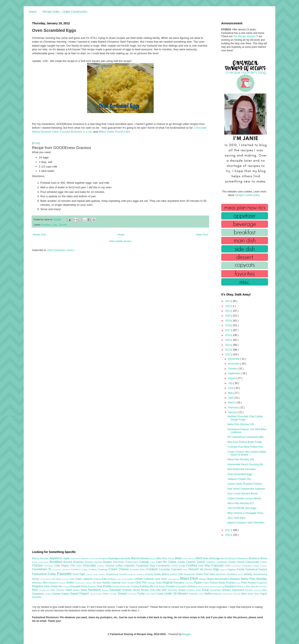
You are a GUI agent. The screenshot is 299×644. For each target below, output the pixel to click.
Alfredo (36, 558)
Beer (206, 558)
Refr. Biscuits (252, 586)
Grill (181, 574)
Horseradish (46, 579)
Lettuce (149, 579)
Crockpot (152, 569)
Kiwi (119, 579)
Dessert (194, 569)
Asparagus (114, 558)
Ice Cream (77, 579)
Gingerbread (112, 574)
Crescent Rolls (138, 569)
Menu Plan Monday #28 (241, 459)
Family (241, 569)
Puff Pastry (160, 586)
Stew (264, 590)
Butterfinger (119, 562)
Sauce (106, 590)
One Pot (141, 582)
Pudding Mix (147, 586)
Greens (174, 574)
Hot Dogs (57, 579)
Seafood (127, 590)
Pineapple (75, 586)
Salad (69, 590)
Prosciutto (125, 586)
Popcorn (93, 586)
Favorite (63, 225)
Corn (228, 566)
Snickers (191, 590)
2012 (228, 355)
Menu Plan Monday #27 (241, 503)
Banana (145, 558)
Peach (206, 583)
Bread (264, 558)
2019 (228, 321)
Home (33, 12)
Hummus (66, 579)
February (233, 408)
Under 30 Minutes (177, 594)
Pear (238, 583)
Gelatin (102, 574)
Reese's (241, 586)
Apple (67, 558)
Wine (244, 594)
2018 (228, 325)
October (233, 369)
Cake (153, 562)
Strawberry (38, 594)
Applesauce (76, 558)
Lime (158, 579)
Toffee (106, 594)
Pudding (135, 586)
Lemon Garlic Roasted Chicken (245, 484)
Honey (36, 579)
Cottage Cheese (260, 566)
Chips (79, 566)
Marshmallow (222, 579)
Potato (108, 586)
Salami (77, 590)
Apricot (85, 558)
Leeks (130, 579)
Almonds (45, 558)
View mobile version (120, 241)
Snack (182, 590)
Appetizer (56, 558)
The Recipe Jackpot (244, 36)
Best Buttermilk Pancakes (242, 469)
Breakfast (47, 225)
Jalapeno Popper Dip (239, 479)
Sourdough (216, 590)
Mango (203, 579)
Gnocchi (124, 574)
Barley (153, 558)
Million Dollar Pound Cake (114, 132)
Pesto (48, 586)
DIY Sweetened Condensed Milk (245, 437)
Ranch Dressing (217, 587)
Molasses (54, 583)
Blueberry (254, 558)
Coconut (110, 566)
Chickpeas (49, 566)
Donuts (209, 569)
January (233, 412)
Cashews (211, 562)
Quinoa (192, 586)
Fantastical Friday (44, 574)
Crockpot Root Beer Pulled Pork (245, 447)
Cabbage (145, 562)
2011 (228, 530)
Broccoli (68, 562)
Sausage (116, 590)
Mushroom (80, 583)
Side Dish (162, 590)
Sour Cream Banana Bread (243, 494)
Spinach (227, 590)
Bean (179, 558)
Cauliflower (222, 562)
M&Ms (164, 579)
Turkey (160, 594)
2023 (228, 301)
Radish (200, 587)
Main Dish (190, 578)
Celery (233, 562)
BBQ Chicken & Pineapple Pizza (245, 513)
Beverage (215, 558)
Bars (159, 558)
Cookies (192, 565)
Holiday (249, 574)
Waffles (209, 594)
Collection (130, 566)
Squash (249, 590)
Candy (182, 562)
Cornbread (236, 566)
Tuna (153, 594)
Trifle (148, 594)
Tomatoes (133, 594)
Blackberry (243, 558)
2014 (228, 345)
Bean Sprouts (189, 558)
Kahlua (98, 579)
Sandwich (95, 590)
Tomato (123, 594)
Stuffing (49, 594)
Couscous (57, 570)
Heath (241, 574)
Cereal (241, 562)
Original (168, 582)
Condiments (164, 566)
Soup (206, 590)
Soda (199, 590)
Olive (124, 583)
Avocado (126, 558)
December (234, 359)
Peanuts (231, 583)
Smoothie (173, 590)
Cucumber (165, 569)
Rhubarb (263, 587)
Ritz (48, 590)
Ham (213, 574)
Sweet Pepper (80, 594)
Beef (199, 558)
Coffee (120, 566)
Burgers (108, 562)
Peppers (38, 586)
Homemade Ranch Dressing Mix (245, 464)
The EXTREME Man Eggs (242, 508)
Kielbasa (112, 579)
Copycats (218, 565)
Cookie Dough (179, 566)
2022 (228, 306)
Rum (53, 590)
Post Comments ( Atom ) (61, 250)
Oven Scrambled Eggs (240, 474)
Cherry (264, 562)
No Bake (98, 583)
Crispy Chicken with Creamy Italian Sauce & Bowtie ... (247, 453)
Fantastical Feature (256, 569)
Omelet (131, 583)
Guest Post (203, 574)
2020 (228, 316)
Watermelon (227, 594)
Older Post (202, 235)
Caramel (191, 562)
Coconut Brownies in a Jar (76, 132)
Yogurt (263, 594)
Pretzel (116, 586)
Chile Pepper (62, 566)
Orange (152, 583)
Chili (73, 566)
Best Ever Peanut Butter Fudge (245, 442)
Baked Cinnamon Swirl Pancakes (246, 523)
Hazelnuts (232, 574)
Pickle (55, 586)
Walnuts (217, 594)
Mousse (62, 583)
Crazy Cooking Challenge (95, 569)
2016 (228, 335)
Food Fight (79, 574)
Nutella (107, 583)
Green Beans (162, 574)
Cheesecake (253, 562)
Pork (100, 586)
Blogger (187, 634)
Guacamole (190, 574)
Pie (61, 586)
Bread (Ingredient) (41, 562)
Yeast (257, 594)
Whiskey (237, 594)
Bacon (136, 558)
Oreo (159, 583)
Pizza (85, 586)
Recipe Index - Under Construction (65, 12)
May (231, 393)
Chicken (38, 565)
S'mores (61, 590)
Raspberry (231, 586)
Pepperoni (262, 583)
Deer (186, 570)
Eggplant (232, 569)
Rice (36, 590)
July (231, 383)
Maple (211, 579)
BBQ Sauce (169, 558)
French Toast (92, 574)
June (231, 388)
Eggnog (224, 570)
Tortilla (141, 594)
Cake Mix (162, 562)
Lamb (124, 579)
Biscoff (225, 558)
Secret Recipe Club (144, 590)
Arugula (103, 558)
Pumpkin (171, 586)
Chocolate (90, 565)
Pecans (252, 583)
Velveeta (193, 594)
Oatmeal (116, 583)
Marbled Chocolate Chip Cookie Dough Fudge (245, 418)
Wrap (251, 594)
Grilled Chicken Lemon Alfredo (244, 499)
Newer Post (40, 235)
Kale (105, 579)
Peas (244, 583)
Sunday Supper (61, 594)
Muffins (71, 583)
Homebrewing (260, 574)
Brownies (79, 562)
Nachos (89, 583)
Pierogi (66, 587)
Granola (150, 574)
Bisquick (233, 558)
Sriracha (258, 590)
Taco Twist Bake (236, 518)
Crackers (67, 570)
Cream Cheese (119, 569)
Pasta (198, 582)
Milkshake (37, 583)
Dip (202, 569)
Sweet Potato (96, 594)
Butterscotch (132, 562)
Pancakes (179, 583)
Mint (46, 583)
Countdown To (42, 569)
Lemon (139, 579)
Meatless (236, 579)
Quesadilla (182, 586)
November (234, 364)
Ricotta (43, 590)
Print (36, 143)
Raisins (206, 587)
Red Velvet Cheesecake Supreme (246, 489)
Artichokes (94, 558)
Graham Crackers (137, 574)
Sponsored (239, 590)
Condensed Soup (146, 566)
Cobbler (101, 566)
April (231, 398)
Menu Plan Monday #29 (241, 424)
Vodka (201, 594)
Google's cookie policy (247, 195)
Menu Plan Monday (254, 579)
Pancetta (190, 583)
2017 (228, 330)
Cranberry (76, 569)
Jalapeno (88, 579)
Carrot (201, 562)
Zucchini (37, 597)
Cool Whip (205, 566)
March (232, 403)
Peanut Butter (218, 583)
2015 (228, 340)
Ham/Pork (221, 574)
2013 (228, 350)
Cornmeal (247, 566)
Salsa (84, 590)
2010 (228, 535)
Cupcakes (177, 569)
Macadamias (174, 579)
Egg (55, 225)
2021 (228, 311)
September (235, 373)
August (232, 378)
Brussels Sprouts (94, 562)
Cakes (173, 562)
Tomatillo (113, 594)
